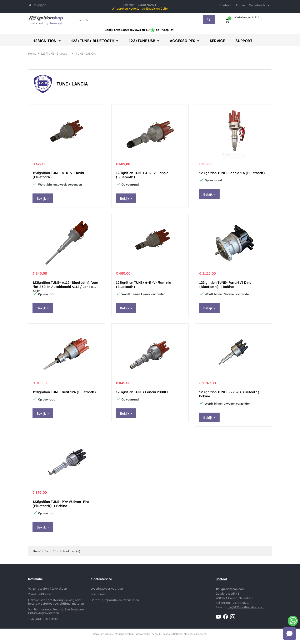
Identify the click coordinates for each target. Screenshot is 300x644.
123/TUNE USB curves (43, 618)
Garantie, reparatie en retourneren (115, 600)
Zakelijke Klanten (40, 594)
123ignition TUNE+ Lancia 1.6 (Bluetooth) (232, 173)
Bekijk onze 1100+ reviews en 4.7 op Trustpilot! (140, 30)
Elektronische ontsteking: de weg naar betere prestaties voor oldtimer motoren (56, 602)
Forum (241, 5)
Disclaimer (98, 594)
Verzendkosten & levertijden (48, 588)
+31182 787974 (241, 602)
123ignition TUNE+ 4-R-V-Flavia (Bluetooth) (58, 175)
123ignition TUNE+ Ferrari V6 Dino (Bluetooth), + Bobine (225, 284)
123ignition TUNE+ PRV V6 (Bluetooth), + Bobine (231, 394)
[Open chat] (290, 634)
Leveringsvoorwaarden (107, 588)
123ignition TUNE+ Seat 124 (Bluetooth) (64, 392)
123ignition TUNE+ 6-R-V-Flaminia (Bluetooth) (144, 284)
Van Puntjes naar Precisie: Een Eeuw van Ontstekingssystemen (56, 611)
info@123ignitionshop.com (246, 607)
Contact (225, 5)
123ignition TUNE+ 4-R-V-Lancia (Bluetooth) (142, 175)
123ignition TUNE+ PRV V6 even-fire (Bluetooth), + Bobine (61, 503)
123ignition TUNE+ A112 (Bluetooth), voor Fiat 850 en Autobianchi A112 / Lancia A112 (65, 284)
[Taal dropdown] (260, 5)
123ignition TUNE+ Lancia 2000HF (142, 392)
